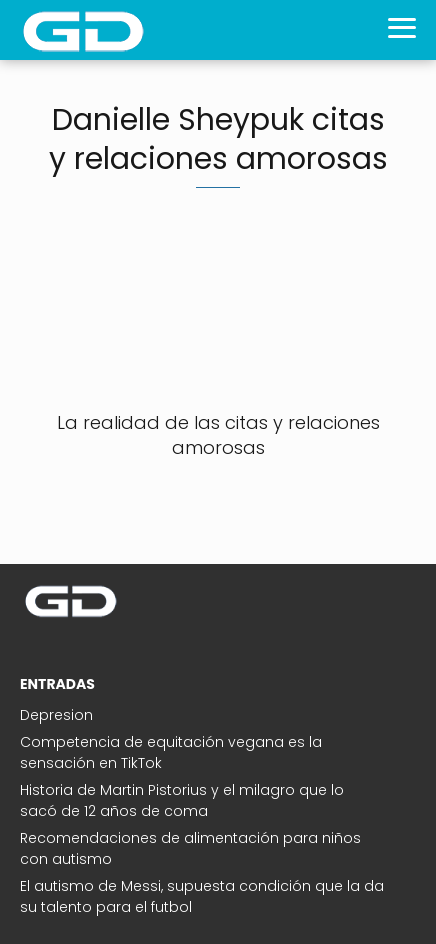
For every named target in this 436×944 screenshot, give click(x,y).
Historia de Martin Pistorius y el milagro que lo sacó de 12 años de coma (182, 800)
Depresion (56, 715)
